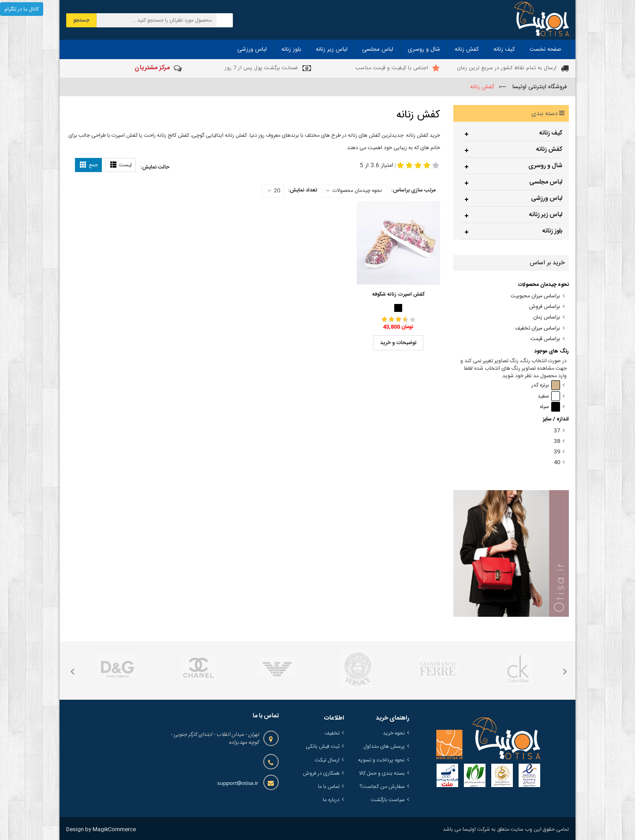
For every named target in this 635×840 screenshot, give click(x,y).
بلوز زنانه (552, 231)
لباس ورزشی (547, 199)
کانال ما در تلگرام (22, 9)
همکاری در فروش (321, 773)
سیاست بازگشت (388, 800)
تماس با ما (329, 787)
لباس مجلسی (546, 182)
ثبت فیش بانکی (323, 746)
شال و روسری (545, 166)
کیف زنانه (551, 133)
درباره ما (331, 800)
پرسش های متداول (384, 746)
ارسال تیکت (327, 760)
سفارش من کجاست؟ (382, 787)
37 (557, 431)
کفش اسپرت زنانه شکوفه (398, 294)
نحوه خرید (394, 733)
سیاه (550, 407)
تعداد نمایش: (303, 190)
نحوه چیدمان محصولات (357, 191)
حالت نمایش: (155, 167)
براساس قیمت (545, 339)
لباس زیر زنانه (546, 215)
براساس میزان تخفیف (538, 328)
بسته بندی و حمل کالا (382, 773)
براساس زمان (547, 317)
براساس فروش (545, 307)
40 (557, 463)
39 (557, 452)
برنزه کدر (546, 385)
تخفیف (332, 733)
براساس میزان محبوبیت (535, 296)
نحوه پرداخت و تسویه (381, 760)
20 (274, 191)
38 (557, 441)
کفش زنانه (549, 150)
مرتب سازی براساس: (413, 190)
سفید (549, 396)
